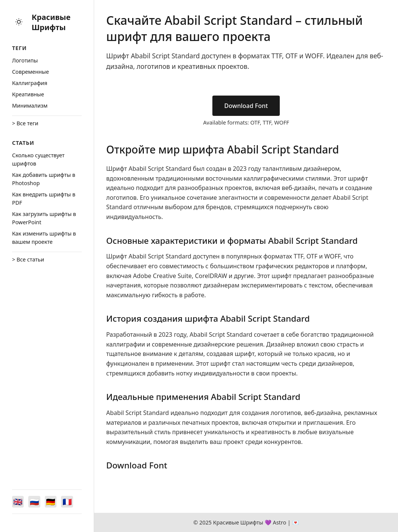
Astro (279, 522)
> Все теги (25, 123)
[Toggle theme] (19, 22)
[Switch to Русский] (35, 502)
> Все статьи (28, 259)
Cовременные (30, 72)
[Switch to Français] (68, 502)
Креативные (28, 94)
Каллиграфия (30, 83)
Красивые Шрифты (51, 22)
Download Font (246, 106)
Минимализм (30, 106)
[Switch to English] (18, 502)
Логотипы (25, 60)
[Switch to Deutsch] (51, 502)
